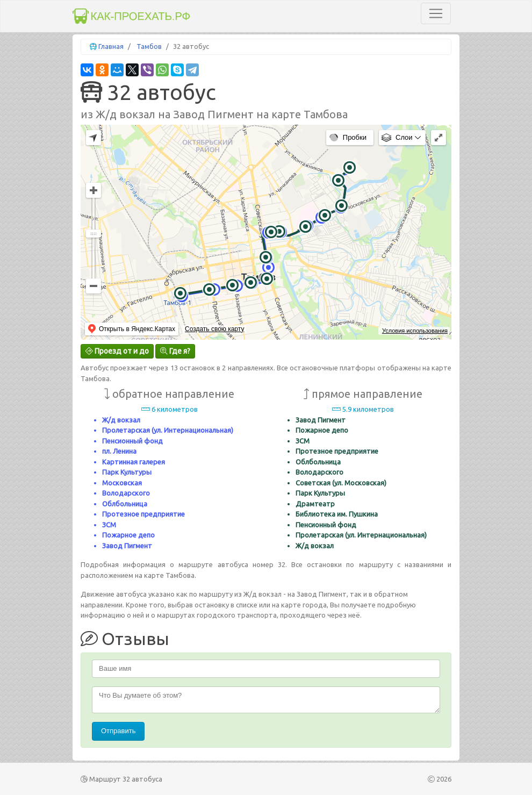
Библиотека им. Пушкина (337, 514)
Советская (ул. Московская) (341, 483)
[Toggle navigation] (436, 13)
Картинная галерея (134, 462)
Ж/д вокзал (121, 420)
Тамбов (149, 46)
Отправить (118, 731)
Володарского (126, 493)
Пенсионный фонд (132, 441)
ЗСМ (109, 525)
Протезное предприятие (143, 514)
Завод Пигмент (127, 546)
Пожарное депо (128, 535)
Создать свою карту (214, 329)
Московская (122, 483)
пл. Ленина (119, 451)
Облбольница (125, 504)
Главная (111, 46)
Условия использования (415, 331)
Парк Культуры (127, 472)
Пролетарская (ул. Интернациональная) (168, 430)
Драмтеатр (315, 504)
